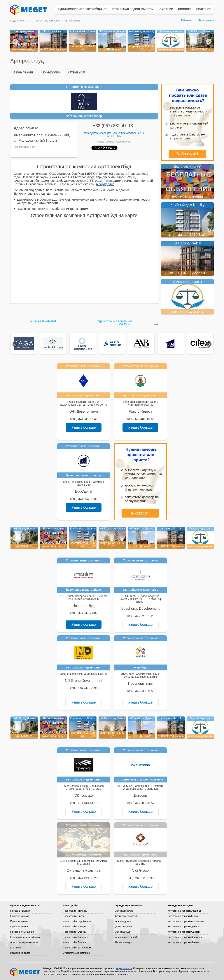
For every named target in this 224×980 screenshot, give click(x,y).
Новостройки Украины (75, 911)
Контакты (16, 948)
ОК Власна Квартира (43, 321)
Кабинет (186, 20)
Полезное (204, 9)
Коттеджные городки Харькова (185, 937)
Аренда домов (123, 921)
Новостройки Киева (74, 916)
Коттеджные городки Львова (184, 942)
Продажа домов (19, 921)
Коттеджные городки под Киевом (186, 921)
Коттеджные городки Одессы (184, 932)
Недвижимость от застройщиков (82, 9)
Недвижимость (19, 21)
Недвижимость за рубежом (25, 937)
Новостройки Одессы (75, 932)
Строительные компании (46, 21)
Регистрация (206, 20)
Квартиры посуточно (127, 916)
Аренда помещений (126, 937)
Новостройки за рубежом (77, 948)
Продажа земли (19, 927)
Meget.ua (114, 136)
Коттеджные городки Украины (184, 911)
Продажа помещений (22, 932)
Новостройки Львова (74, 942)
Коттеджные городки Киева (183, 916)
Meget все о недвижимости (25, 972)
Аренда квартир (124, 911)
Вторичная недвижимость (133, 9)
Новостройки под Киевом (77, 921)
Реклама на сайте (20, 953)
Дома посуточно (124, 927)
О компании (23, 72)
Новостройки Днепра (74, 927)
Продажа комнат (20, 916)
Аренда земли (123, 932)
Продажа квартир (20, 911)
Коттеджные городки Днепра (184, 927)
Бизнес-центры (124, 942)
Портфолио (51, 72)
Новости (185, 9)
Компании (165, 9)
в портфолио (105, 184)
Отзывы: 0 (77, 72)
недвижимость (123, 142)
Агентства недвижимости (24, 942)
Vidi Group (125, 324)
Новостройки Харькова (76, 937)
